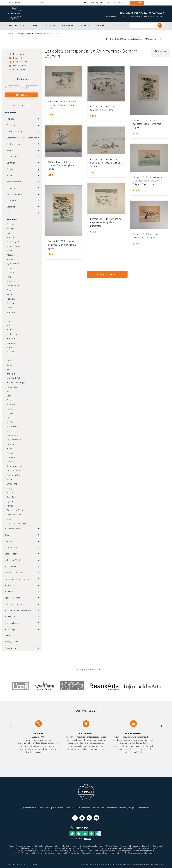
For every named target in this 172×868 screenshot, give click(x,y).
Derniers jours (19, 54)
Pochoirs (11, 175)
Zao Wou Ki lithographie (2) (25, 853)
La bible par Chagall (15, 515)
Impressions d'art (14, 182)
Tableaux (11, 119)
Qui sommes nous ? (29, 808)
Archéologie (10, 629)
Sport (9, 290)
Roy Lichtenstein (14, 440)
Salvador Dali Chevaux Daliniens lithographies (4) (139, 853)
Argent (10, 356)
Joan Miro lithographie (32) (23, 848)
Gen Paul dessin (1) (80, 848)
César (9, 462)
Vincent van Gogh (14, 475)
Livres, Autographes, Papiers (17, 579)
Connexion (137, 3)
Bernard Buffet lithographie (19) (124, 848)
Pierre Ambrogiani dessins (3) (148, 848)
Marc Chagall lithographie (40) (71, 851)
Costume (11, 457)
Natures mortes (13, 246)
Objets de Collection (14, 604)
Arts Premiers (10, 585)
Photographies (13, 144)
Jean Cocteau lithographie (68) (46, 848)
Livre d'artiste (13, 156)
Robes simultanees (15, 466)
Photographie (11, 548)
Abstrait (10, 259)
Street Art (9, 541)
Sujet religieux (13, 242)
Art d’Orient (10, 617)
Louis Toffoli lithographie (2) (123, 851)
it (158, 3)
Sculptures (11, 125)
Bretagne (11, 303)
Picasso (10, 453)
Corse (9, 308)
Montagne (11, 312)
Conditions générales (141, 808)
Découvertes (10, 535)
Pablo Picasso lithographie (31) (120, 846)
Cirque (10, 396)
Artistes (10, 492)
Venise (10, 294)
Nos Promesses (98, 808)
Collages (11, 169)
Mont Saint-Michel (14, 378)
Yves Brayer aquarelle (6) (50, 851)
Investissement (20, 66)
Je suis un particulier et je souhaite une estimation (71, 808)
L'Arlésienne (12, 484)
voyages (10, 488)
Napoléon (11, 299)
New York (11, 343)
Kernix (161, 864)
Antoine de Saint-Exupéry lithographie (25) (52, 853)
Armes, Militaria (11, 642)
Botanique (11, 338)
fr (146, 3)
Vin (8, 391)
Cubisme (11, 272)
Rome (9, 479)
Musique (10, 352)
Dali (8, 418)
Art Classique (10, 566)
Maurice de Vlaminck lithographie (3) (98, 851)
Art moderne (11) (65, 848)
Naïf (8, 325)
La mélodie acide (14, 470)
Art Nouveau (12, 334)
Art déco (10, 330)
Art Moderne (39, 34)
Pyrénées (11, 404)
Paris (9, 277)
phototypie (12, 200)
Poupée (10, 400)
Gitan (9, 519)
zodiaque (11, 374)
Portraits (10, 224)
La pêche (11, 444)
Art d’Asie (9, 591)
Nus (8, 233)
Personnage (12, 387)
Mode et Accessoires (14, 573)
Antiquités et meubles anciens (18, 610)
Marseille (11, 506)
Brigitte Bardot (13, 286)
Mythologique (13, 264)
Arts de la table (11, 623)
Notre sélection (20, 62)
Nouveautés (19, 58)
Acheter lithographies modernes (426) (23, 846)
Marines (10, 250)
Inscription (122, 3)
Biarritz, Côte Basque (16, 382)
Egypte (10, 501)
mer (9, 431)
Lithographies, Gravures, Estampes (22, 138)
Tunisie (10, 409)
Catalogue (11, 188)
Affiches (10, 150)
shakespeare (12, 435)
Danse (9, 365)
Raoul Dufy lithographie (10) (145, 851)
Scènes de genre (14, 268)
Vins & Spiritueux (12, 648)
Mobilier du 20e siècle (14, 560)
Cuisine (10, 413)
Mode (9, 347)
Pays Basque (12, 426)
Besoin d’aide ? (45, 808)
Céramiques (12, 163)
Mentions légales (125, 808)
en (150, 3)
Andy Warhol (12, 422)
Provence (11, 281)
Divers (7, 635)
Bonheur (10, 448)
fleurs (9, 369)
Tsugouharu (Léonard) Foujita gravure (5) (148, 846)
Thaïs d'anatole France (17, 523)
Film (9, 321)
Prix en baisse (19, 69)
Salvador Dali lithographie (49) (70, 846)
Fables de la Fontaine (16, 510)
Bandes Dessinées (13, 554)
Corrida (10, 316)
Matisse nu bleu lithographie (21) (107, 853)
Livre (9, 213)
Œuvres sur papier (15, 131)
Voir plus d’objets (107, 274)
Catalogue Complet (24, 34)
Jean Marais (12, 497)
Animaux (10, 237)
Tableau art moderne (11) (48, 846)
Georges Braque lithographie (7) (95, 846)
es (161, 3)
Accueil (11, 34)
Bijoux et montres (12, 598)
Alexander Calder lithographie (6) (81, 853)
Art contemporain (12, 529)
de (154, 3)
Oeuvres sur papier (15, 194)
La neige (10, 360)
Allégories (11, 255)
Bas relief (11, 207)
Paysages (11, 228)
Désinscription (111, 808)
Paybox (148, 864)
